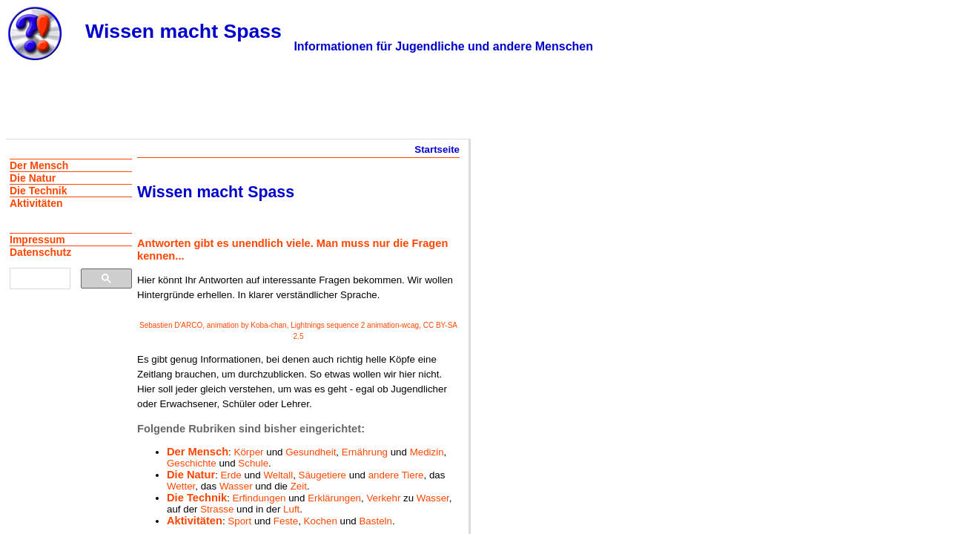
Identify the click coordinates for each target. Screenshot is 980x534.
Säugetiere (322, 475)
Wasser (236, 486)
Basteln (375, 521)
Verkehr (383, 498)
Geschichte (192, 463)
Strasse (217, 509)
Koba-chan (268, 325)
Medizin (427, 452)
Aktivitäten (195, 521)
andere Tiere (396, 475)
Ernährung (365, 452)
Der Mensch (198, 452)
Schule (253, 463)
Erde (231, 475)
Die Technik (197, 498)
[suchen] (39, 279)
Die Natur (191, 475)
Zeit (299, 486)
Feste (286, 521)
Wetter (181, 486)
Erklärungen (334, 498)
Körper (249, 452)
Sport (239, 521)
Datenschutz (40, 252)
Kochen (321, 521)
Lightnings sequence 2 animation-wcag (355, 325)
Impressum (37, 240)
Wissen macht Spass (183, 31)
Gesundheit (311, 452)
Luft (291, 509)
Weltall (278, 475)
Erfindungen (259, 498)
